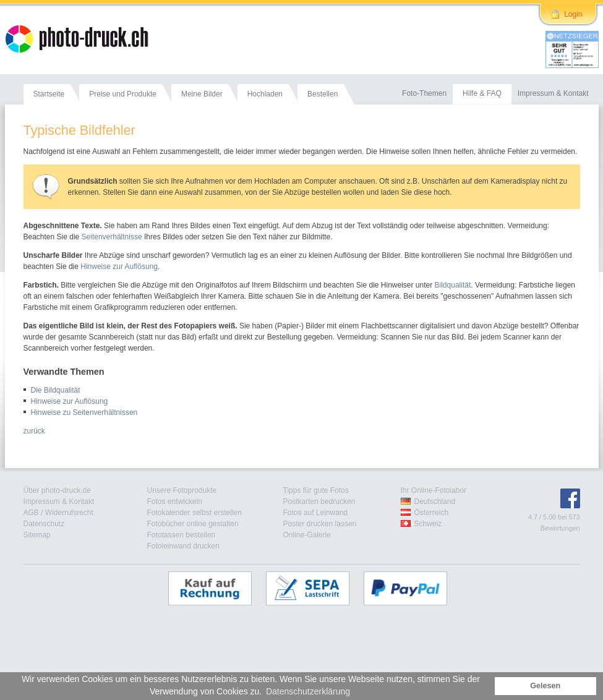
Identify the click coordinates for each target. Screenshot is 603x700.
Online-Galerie (307, 535)
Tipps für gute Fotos (316, 490)
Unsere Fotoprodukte (182, 490)
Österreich (431, 513)
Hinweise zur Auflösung (119, 267)
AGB (31, 513)
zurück (34, 431)
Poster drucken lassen (320, 524)
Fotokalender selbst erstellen (195, 513)
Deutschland (435, 502)
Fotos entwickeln (175, 502)
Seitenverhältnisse (112, 237)
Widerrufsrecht (69, 513)
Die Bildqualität (56, 390)
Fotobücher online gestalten (193, 524)
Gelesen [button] (545, 686)
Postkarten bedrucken (319, 502)
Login (573, 14)
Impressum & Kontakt (59, 502)
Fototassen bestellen (182, 535)
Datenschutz (44, 524)
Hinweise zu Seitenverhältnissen (84, 412)
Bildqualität (453, 285)
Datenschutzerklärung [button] (308, 691)
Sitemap (37, 535)
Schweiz (428, 524)
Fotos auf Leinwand (316, 513)
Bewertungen (560, 528)
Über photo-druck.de (57, 490)
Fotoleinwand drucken (183, 546)
